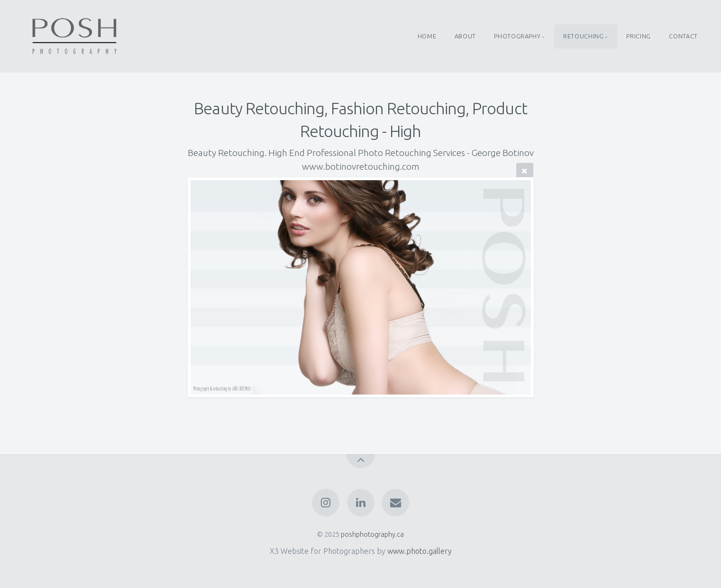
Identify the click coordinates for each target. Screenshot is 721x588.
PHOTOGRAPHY (517, 36)
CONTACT (683, 36)
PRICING (638, 36)
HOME (427, 36)
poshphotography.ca (372, 534)
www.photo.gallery (420, 551)
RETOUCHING (583, 36)
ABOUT (465, 36)
